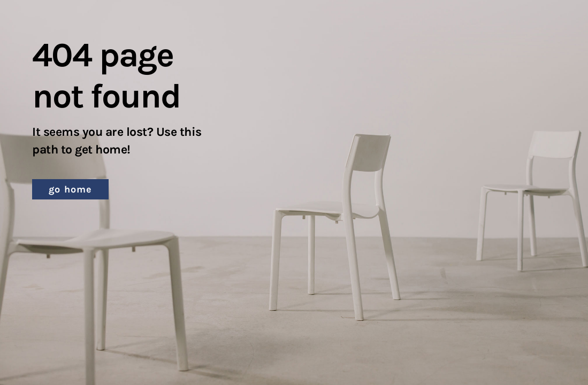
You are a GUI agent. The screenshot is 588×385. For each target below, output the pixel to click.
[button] (70, 189)
